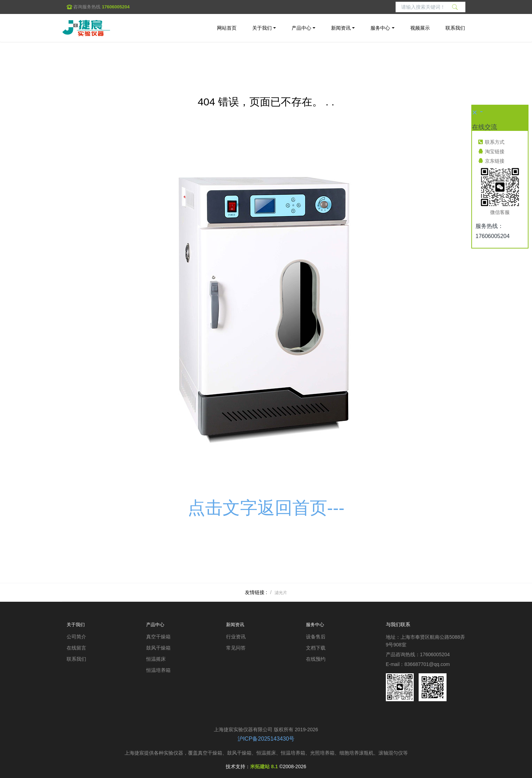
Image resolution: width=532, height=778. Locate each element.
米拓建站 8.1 (264, 766)
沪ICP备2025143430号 (266, 739)
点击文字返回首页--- (266, 508)
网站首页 (227, 28)
